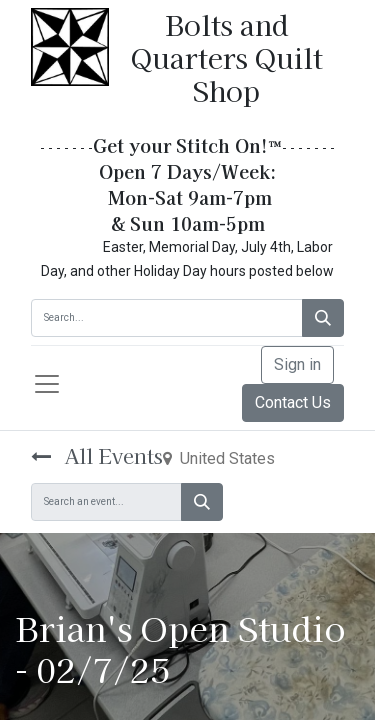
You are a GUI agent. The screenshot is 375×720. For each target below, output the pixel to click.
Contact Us (293, 402)
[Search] (323, 318)
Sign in (297, 364)
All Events (97, 455)
